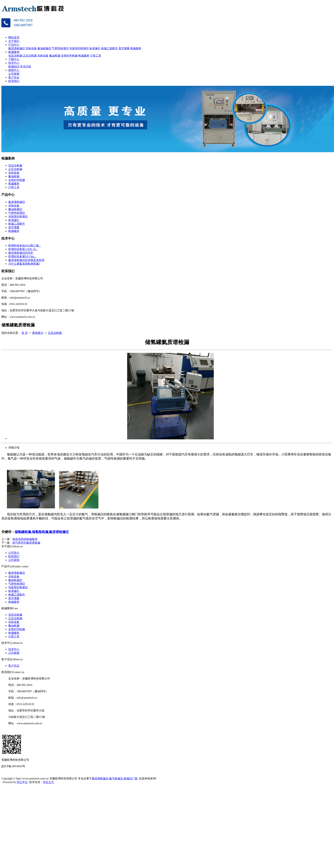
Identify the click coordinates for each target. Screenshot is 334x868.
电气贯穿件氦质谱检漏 (26, 543)
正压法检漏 (30, 56)
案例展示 (38, 333)
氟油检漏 (55, 56)
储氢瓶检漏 (40, 532)
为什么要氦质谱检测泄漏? (24, 264)
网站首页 (14, 37)
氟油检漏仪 (44, 48)
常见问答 (26, 67)
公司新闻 (14, 74)
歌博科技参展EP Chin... (22, 256)
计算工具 (96, 56)
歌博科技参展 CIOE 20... (23, 249)
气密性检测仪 (60, 48)
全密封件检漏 (69, 56)
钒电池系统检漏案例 (25, 539)
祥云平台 (22, 782)
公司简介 (14, 553)
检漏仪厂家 (131, 778)
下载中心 (14, 59)
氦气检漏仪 (116, 778)
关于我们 (14, 41)
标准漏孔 (95, 48)
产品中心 (14, 45)
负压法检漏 (15, 56)
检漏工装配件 (109, 48)
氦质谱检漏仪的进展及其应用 (26, 260)
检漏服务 (136, 48)
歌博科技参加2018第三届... (25, 246)
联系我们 (14, 81)
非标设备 (31, 48)
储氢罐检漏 (23, 532)
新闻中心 (14, 70)
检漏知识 (14, 67)
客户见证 (14, 77)
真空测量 (124, 48)
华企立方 (49, 782)
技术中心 (14, 63)
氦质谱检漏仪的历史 (21, 253)
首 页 (25, 333)
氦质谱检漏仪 (17, 48)
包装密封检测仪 (79, 48)
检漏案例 (14, 52)
